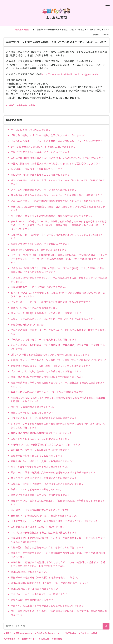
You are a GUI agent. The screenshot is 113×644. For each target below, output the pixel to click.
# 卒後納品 (22, 105)
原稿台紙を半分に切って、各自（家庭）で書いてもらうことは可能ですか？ (51, 366)
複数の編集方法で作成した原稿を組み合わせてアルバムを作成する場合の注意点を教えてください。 (58, 384)
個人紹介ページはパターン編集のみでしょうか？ (37, 169)
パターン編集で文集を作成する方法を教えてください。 (40, 467)
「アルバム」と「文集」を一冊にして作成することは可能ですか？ (46, 371)
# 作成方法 (84, 633)
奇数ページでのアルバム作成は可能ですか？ (34, 308)
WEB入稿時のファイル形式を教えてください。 (36, 589)
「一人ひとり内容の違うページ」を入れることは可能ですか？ (44, 339)
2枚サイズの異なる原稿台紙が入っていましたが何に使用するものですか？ (50, 355)
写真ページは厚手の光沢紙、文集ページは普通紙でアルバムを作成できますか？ (53, 472)
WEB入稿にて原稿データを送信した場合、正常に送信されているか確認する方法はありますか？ (58, 208)
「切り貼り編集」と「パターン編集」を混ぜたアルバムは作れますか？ (48, 135)
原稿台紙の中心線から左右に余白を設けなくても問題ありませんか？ (47, 377)
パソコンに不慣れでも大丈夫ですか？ (31, 130)
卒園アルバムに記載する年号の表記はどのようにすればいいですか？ (47, 605)
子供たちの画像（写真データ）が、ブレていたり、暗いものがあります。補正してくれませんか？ (59, 332)
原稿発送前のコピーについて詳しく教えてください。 (39, 287)
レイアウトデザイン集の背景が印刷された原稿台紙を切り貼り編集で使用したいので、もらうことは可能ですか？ (58, 426)
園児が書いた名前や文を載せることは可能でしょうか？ (40, 175)
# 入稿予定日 (10, 639)
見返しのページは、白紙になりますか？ (32, 412)
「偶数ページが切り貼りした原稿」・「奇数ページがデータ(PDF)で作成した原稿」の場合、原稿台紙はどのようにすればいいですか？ (59, 270)
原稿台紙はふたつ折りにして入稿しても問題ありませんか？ (42, 461)
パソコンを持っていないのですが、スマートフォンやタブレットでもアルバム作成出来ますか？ (58, 182)
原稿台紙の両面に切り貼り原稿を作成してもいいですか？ (41, 433)
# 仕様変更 (57, 639)
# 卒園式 (10, 105)
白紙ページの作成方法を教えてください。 (33, 407)
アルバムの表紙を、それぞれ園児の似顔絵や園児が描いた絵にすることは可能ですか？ (57, 201)
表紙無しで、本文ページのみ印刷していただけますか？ (40, 450)
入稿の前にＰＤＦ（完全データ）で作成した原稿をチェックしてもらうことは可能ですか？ (57, 236)
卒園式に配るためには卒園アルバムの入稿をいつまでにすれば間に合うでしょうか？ (55, 163)
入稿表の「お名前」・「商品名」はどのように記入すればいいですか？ (47, 484)
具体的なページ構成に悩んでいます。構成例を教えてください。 (45, 516)
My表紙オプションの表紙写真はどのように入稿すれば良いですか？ (46, 444)
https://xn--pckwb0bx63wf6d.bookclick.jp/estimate (70, 74)
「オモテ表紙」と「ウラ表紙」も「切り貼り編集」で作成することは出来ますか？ (54, 521)
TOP (5, 30)
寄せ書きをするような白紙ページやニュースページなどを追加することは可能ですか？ (56, 195)
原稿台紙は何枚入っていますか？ (28, 324)
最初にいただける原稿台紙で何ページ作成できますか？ (40, 495)
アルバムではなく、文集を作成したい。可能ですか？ (39, 594)
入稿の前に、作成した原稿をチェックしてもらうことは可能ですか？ (47, 547)
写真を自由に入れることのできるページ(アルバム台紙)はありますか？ (48, 392)
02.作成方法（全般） (22, 30)
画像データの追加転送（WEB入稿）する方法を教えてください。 (45, 577)
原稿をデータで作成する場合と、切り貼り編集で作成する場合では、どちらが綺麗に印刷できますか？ (58, 555)
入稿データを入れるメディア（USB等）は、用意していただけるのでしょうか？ (53, 319)
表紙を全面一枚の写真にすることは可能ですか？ (37, 456)
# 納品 (94, 633)
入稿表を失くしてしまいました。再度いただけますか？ (40, 439)
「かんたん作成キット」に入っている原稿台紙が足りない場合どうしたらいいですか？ (57, 141)
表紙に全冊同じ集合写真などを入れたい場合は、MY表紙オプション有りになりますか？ (57, 158)
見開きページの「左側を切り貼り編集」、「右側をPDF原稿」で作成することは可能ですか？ (58, 502)
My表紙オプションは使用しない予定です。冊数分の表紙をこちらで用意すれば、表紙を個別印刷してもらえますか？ (58, 399)
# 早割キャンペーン (23, 633)
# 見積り (8, 633)
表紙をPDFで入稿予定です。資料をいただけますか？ (39, 250)
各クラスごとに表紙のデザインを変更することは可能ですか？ (44, 478)
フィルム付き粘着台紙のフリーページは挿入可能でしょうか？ (44, 190)
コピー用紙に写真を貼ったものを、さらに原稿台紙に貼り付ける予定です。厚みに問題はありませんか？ (59, 613)
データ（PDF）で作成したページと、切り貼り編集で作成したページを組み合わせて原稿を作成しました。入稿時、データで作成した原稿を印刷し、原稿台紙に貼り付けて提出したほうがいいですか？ (59, 225)
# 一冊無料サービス (27, 639)
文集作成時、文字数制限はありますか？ (32, 600)
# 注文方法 (44, 639)
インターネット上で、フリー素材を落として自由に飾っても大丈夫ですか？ (51, 302)
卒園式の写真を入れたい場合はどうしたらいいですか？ (40, 152)
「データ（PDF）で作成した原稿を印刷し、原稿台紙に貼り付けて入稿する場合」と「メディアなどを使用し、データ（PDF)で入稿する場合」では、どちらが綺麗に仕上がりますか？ (59, 259)
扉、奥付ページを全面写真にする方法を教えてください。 (41, 510)
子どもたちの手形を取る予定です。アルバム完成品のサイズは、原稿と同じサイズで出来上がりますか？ (59, 280)
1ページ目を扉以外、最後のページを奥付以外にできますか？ (43, 147)
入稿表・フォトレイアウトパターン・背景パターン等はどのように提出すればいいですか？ (59, 360)
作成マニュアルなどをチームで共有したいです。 (36, 489)
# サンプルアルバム (67, 633)
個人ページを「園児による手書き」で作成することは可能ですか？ (46, 313)
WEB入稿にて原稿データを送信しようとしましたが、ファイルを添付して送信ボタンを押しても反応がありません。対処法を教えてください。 (58, 564)
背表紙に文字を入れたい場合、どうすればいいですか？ (40, 244)
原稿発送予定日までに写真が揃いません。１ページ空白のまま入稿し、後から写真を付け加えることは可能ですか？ (58, 540)
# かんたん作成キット (45, 633)
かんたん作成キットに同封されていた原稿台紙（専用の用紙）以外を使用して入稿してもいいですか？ (58, 347)
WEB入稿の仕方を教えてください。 (30, 572)
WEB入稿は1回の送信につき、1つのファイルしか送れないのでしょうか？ (50, 583)
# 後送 (32, 105)
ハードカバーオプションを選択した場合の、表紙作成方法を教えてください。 (52, 216)
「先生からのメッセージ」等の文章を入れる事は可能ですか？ (44, 418)
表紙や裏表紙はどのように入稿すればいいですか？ (38, 527)
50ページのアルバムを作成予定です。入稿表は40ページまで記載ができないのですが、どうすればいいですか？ (58, 294)
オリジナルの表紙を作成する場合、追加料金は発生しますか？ (44, 532)
